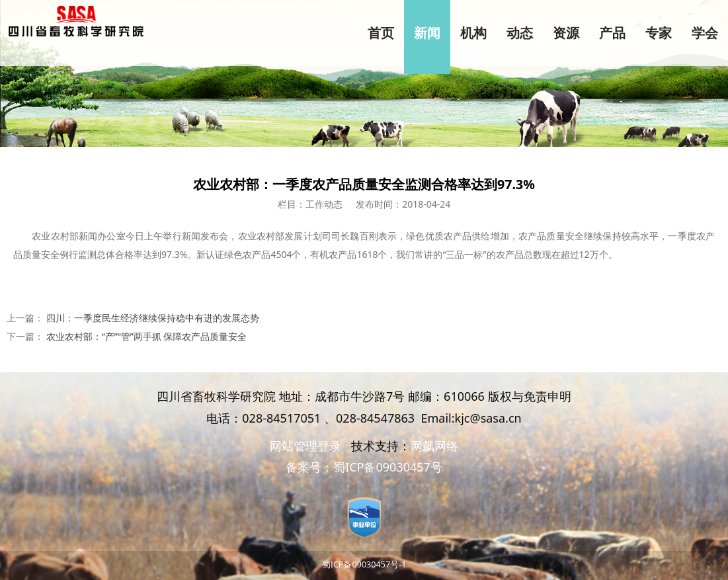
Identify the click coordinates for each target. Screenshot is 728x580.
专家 (659, 33)
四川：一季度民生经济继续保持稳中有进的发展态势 (153, 318)
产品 (612, 33)
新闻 (427, 33)
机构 (473, 33)
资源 (566, 33)
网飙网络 (434, 446)
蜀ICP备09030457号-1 (364, 564)
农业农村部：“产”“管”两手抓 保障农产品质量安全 (147, 336)
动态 (520, 33)
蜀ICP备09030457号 (388, 467)
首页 (381, 33)
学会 (705, 33)
